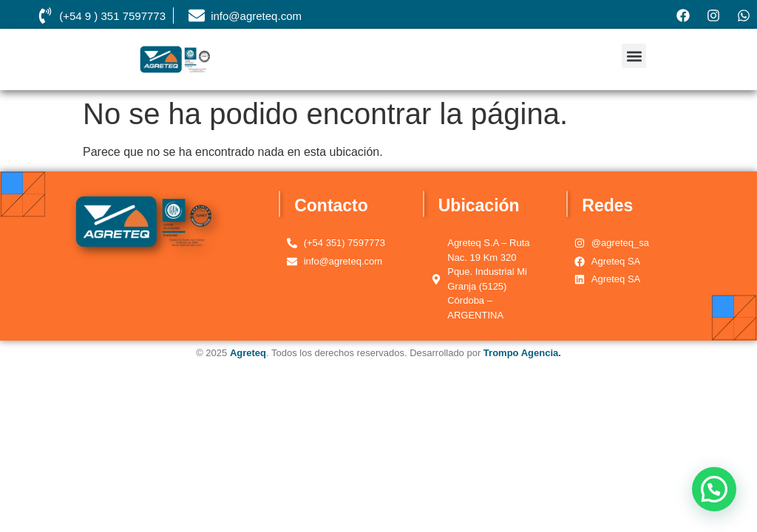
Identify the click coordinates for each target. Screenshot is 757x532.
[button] (634, 56)
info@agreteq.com (256, 16)
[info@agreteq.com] (197, 16)
